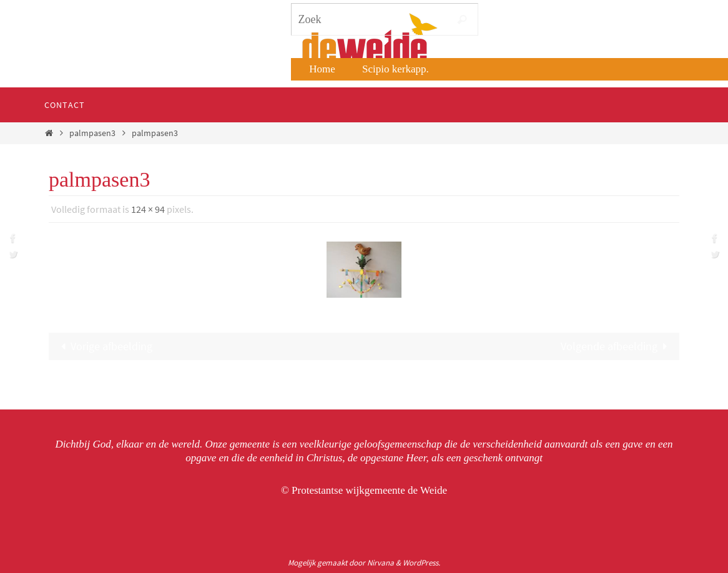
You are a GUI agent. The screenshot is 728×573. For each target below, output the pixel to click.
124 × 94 (148, 209)
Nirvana (381, 563)
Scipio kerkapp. (396, 69)
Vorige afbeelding (104, 346)
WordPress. (421, 563)
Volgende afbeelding (617, 346)
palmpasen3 (92, 133)
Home (322, 69)
